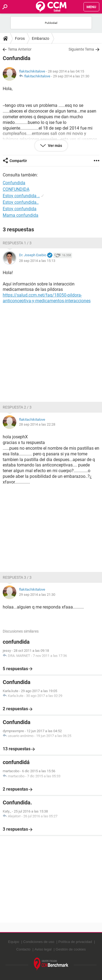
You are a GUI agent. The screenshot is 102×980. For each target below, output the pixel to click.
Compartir (18, 161)
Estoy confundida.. (21, 202)
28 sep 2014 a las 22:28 (37, 424)
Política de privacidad (75, 942)
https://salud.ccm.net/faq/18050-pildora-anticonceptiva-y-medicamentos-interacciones (47, 298)
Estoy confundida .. (21, 196)
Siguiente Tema (81, 49)
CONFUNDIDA (16, 189)
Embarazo (41, 38)
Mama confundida (21, 215)
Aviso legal (43, 949)
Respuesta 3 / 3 (17, 577)
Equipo (14, 942)
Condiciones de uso (39, 942)
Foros (20, 38)
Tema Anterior (20, 49)
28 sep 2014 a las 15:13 (37, 261)
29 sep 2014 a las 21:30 (71, 76)
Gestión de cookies (71, 949)
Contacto (23, 949)
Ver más (55, 146)
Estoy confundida (20, 209)
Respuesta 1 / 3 (17, 243)
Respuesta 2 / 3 (17, 407)
